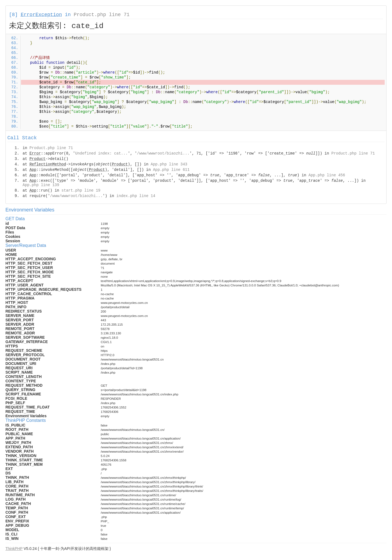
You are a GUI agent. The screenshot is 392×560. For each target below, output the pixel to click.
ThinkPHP (14, 549)
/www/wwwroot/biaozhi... (163, 153)
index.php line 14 (136, 196)
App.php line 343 (169, 164)
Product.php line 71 (102, 15)
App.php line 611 (171, 170)
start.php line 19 (81, 190)
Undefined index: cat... (101, 153)
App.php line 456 (327, 175)
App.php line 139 (41, 185)
